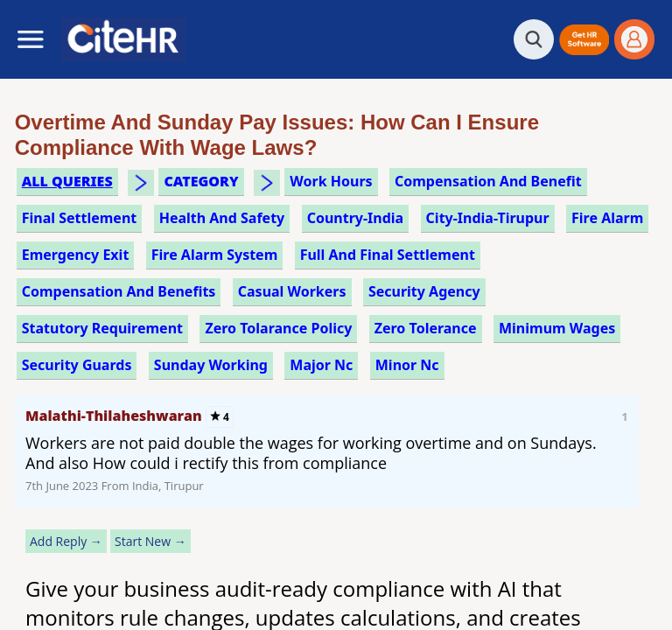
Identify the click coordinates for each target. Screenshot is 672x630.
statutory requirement (102, 328)
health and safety (222, 218)
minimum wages (557, 328)
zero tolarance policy (278, 328)
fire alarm (607, 218)
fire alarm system (215, 255)
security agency (424, 291)
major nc (321, 365)
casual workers (292, 291)
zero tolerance (426, 328)
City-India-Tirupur (488, 218)
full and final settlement (388, 255)
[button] (584, 40)
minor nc (407, 365)
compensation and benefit (488, 181)
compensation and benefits (119, 291)
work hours (331, 181)
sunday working (211, 365)
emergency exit (76, 255)
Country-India (356, 218)
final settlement (80, 218)
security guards (77, 365)
